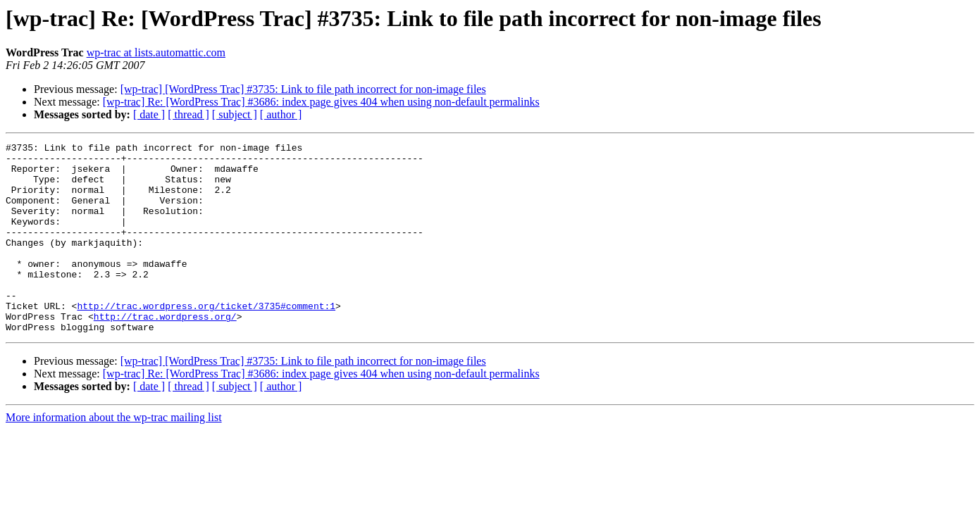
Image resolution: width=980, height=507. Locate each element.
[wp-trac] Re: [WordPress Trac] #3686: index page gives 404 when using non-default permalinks (321, 102)
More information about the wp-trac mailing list (114, 455)
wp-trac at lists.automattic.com (156, 52)
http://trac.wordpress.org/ (165, 352)
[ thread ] (188, 114)
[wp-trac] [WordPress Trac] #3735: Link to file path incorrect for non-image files (303, 89)
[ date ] (149, 114)
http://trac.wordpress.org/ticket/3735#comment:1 (206, 339)
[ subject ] (235, 114)
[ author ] (281, 114)
